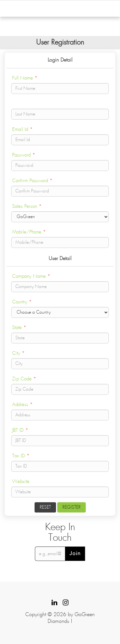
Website (21, 482)
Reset (45, 507)
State (19, 328)
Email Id (22, 129)
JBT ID (20, 430)
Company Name (31, 276)
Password (24, 155)
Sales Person (27, 206)
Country (22, 302)
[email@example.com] (50, 554)
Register (72, 507)
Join (75, 554)
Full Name (25, 78)
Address (22, 405)
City (18, 353)
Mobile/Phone (29, 232)
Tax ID (21, 456)
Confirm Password (32, 181)
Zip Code (24, 379)
